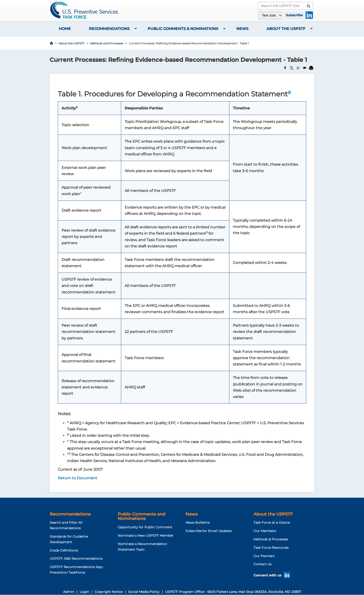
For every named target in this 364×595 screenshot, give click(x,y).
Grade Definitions (64, 550)
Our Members (265, 531)
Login (84, 592)
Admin (69, 592)
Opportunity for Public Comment (145, 527)
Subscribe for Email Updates (209, 531)
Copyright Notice (109, 592)
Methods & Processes (271, 539)
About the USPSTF (286, 29)
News (242, 29)
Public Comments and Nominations (141, 516)
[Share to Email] (305, 68)
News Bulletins (198, 523)
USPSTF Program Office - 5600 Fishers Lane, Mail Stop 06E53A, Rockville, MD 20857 (233, 592)
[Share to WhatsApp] (298, 68)
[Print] (311, 68)
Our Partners (264, 556)
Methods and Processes (107, 43)
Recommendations (109, 29)
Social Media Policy (144, 592)
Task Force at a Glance (272, 523)
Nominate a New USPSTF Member (146, 536)
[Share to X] (292, 68)
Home (65, 29)
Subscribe (294, 15)
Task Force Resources (271, 548)
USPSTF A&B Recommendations (76, 559)
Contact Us (263, 564)
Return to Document (78, 478)
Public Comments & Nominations (183, 29)
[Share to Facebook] (285, 68)
